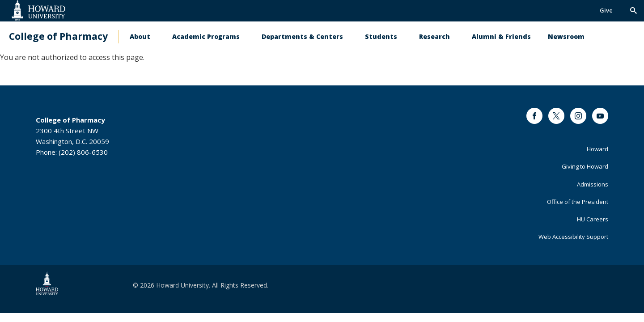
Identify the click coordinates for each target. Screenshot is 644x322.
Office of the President (578, 202)
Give (606, 10)
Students (381, 36)
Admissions (593, 184)
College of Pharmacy (58, 36)
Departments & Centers (302, 36)
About (140, 36)
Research (434, 36)
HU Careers (593, 219)
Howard (597, 149)
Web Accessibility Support (573, 237)
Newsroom (566, 36)
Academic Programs (206, 36)
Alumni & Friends (501, 36)
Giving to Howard (585, 166)
